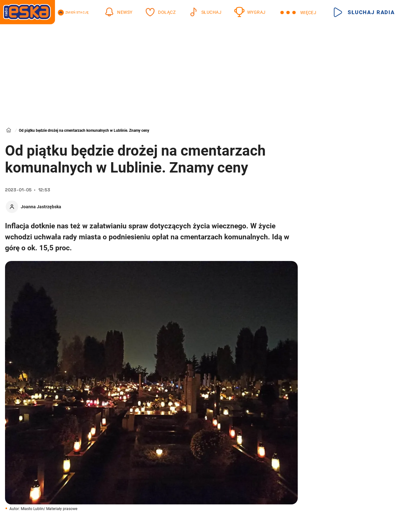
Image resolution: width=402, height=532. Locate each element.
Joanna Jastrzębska (41, 207)
